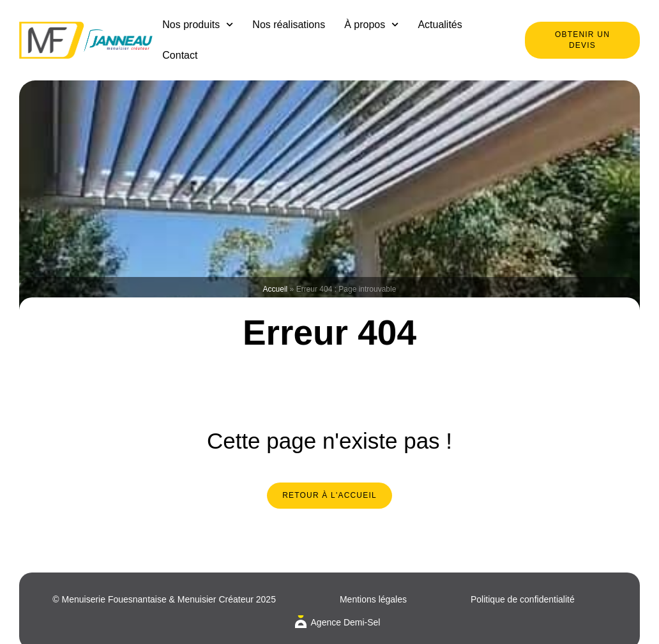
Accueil (276, 289)
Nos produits (198, 25)
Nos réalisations (289, 25)
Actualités (440, 25)
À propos (371, 25)
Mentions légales (373, 599)
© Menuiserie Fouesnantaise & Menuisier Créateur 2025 (164, 599)
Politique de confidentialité (523, 599)
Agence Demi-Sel (346, 622)
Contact (180, 55)
